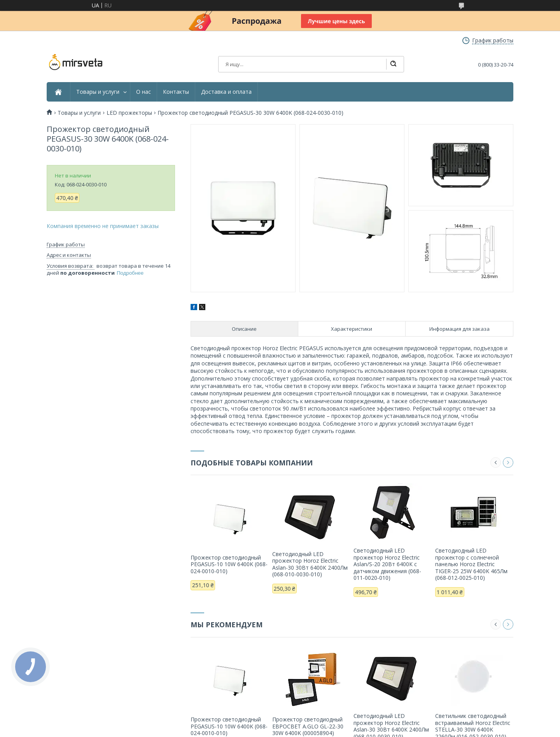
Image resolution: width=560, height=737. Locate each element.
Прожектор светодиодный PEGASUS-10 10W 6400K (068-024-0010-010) (229, 564)
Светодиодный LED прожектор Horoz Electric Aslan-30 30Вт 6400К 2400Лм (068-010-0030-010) (310, 564)
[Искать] (393, 64)
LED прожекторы (129, 113)
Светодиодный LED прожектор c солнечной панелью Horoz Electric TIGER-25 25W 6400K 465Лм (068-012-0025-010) (471, 564)
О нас (143, 92)
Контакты (176, 92)
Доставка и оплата (226, 92)
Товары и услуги (98, 92)
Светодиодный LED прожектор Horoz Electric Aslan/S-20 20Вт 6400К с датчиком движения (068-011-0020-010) (387, 564)
